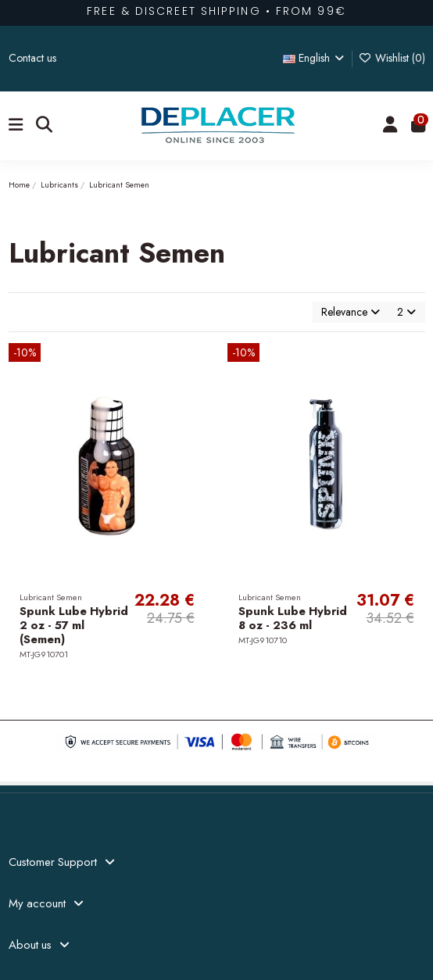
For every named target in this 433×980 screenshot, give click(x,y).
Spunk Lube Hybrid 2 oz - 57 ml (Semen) (74, 625)
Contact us (32, 58)
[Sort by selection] (351, 312)
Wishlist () (392, 58)
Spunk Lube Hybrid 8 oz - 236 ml (293, 618)
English (315, 58)
